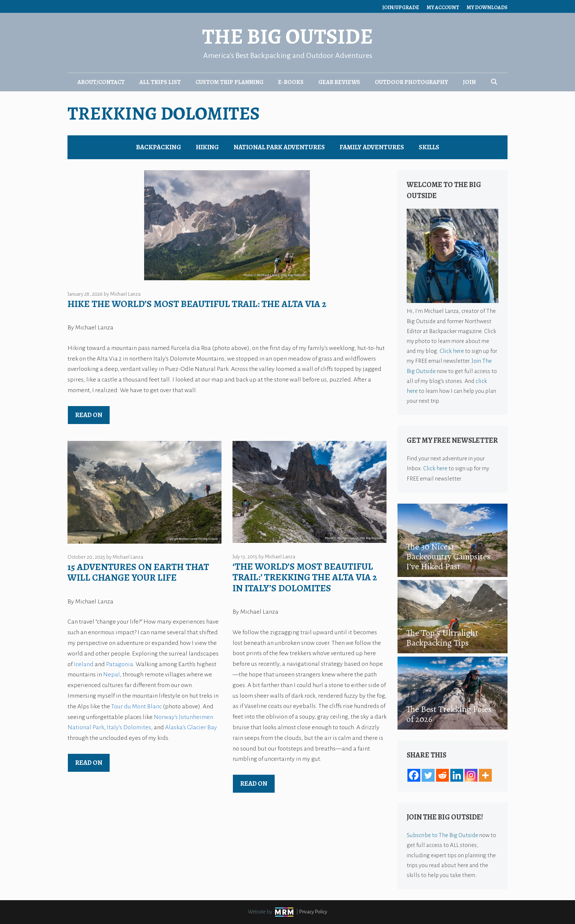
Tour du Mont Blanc (136, 706)
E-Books (291, 82)
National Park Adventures (279, 147)
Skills (429, 147)
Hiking (207, 147)
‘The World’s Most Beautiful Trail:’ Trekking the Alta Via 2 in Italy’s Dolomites (305, 577)
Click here (452, 351)
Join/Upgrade (401, 8)
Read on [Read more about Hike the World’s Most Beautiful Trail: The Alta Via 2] (89, 415)
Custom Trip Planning (229, 82)
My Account (443, 8)
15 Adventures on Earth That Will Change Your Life (138, 572)
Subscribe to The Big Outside (442, 835)
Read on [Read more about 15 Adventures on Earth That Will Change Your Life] (89, 763)
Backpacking (159, 147)
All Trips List (160, 82)
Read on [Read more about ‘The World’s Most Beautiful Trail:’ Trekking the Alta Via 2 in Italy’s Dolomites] (254, 784)
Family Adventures (372, 147)
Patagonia (120, 664)
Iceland (84, 664)
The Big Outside (287, 36)
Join (469, 82)
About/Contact (101, 82)
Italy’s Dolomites (129, 727)
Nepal (111, 675)
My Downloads (487, 8)
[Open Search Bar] (494, 82)
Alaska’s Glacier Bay (191, 727)
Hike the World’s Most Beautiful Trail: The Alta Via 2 (197, 304)
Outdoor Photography (411, 82)
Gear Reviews (339, 82)
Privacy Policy (313, 912)
